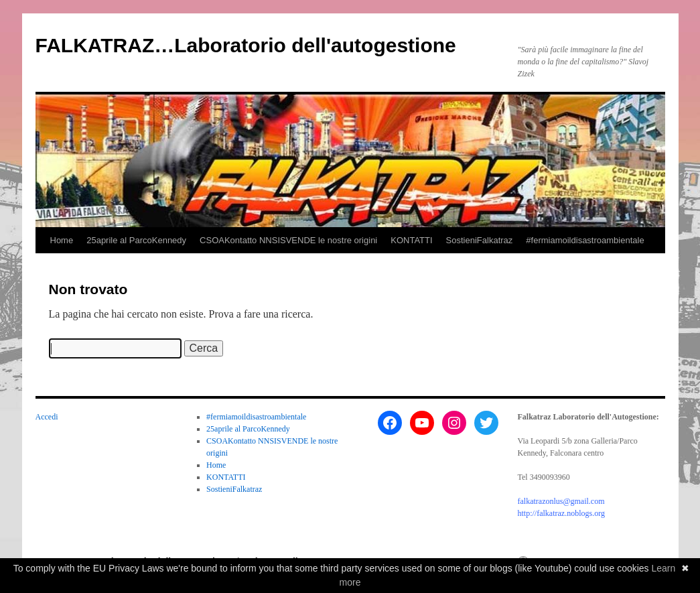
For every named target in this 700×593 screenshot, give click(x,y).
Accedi (47, 417)
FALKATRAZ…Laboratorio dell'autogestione (246, 45)
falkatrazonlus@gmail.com (561, 501)
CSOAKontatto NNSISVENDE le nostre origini (288, 240)
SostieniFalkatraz (480, 240)
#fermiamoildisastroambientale (585, 240)
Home (62, 240)
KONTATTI (411, 240)
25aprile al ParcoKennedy (136, 240)
